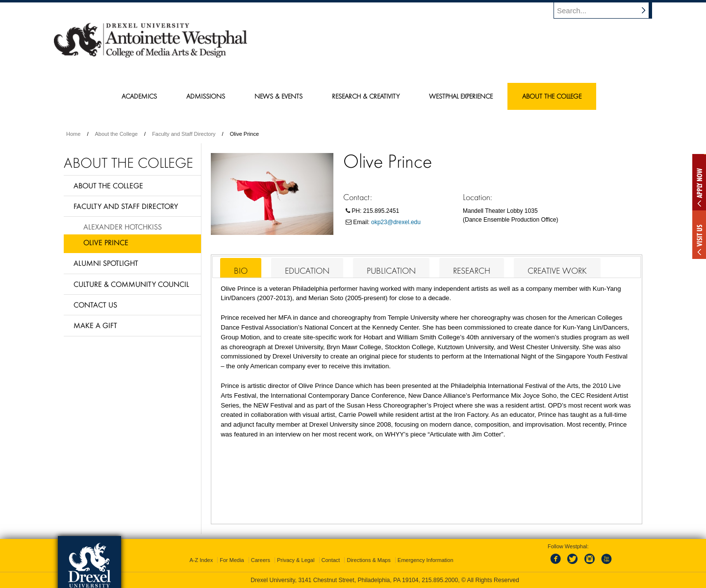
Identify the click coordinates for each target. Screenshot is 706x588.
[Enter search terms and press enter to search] (607, 10)
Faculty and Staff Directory (184, 134)
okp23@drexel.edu (396, 222)
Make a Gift (95, 325)
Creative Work (557, 271)
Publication (391, 271)
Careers (261, 560)
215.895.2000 (440, 580)
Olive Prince (106, 242)
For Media (232, 560)
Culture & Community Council (131, 284)
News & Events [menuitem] (278, 96)
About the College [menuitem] (552, 96)
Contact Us (95, 305)
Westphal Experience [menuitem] (461, 96)
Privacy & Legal (296, 560)
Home (73, 134)
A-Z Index (201, 560)
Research (472, 271)
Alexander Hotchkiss (123, 227)
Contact (331, 560)
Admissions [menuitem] (206, 96)
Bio (241, 271)
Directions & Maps (368, 560)
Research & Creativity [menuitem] (366, 96)
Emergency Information (426, 560)
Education (307, 271)
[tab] (241, 268)
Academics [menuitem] (139, 96)
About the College (116, 134)
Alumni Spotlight (106, 263)
